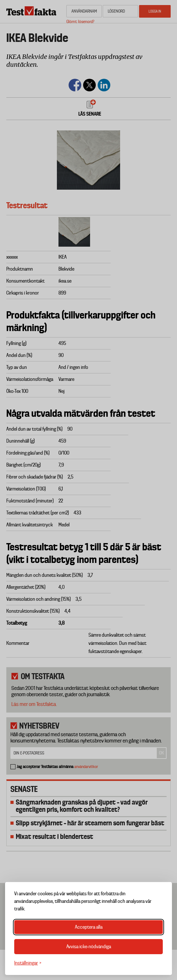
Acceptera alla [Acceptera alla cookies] (89, 927)
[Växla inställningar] (28, 963)
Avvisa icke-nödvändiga (89, 947)
